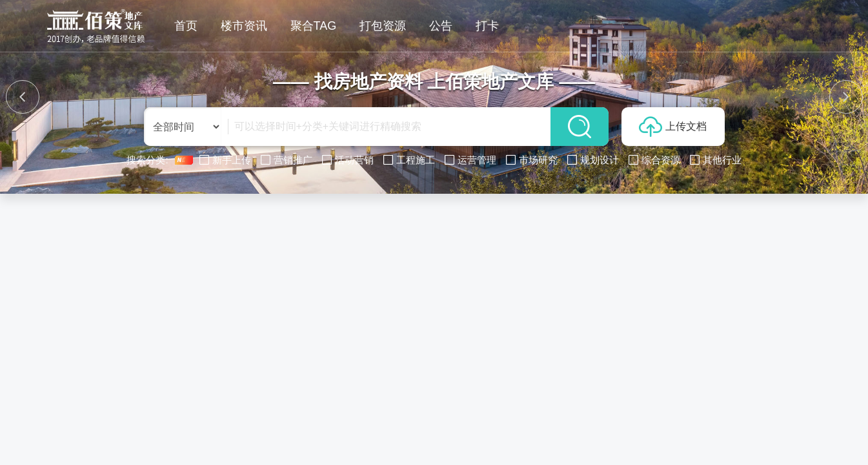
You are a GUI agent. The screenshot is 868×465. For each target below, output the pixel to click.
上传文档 (673, 127)
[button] (23, 97)
